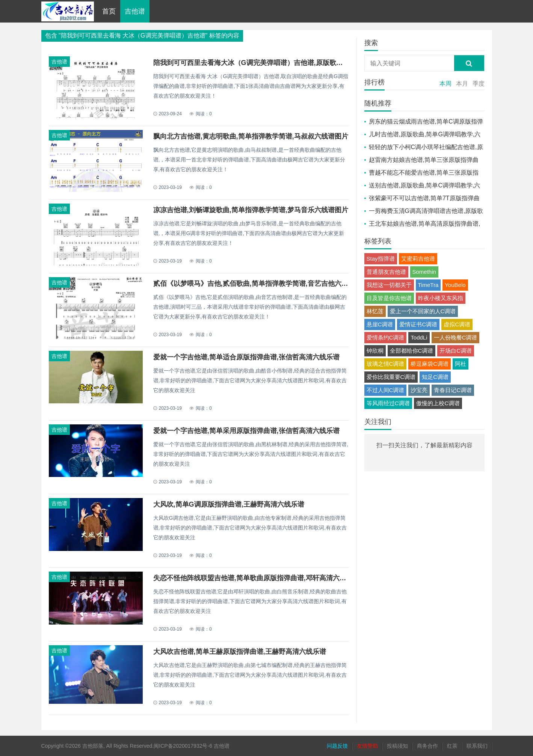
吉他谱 (135, 11)
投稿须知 (397, 746)
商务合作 (427, 746)
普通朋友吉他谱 (386, 272)
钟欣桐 (375, 351)
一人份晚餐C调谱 (456, 337)
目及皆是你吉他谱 (389, 298)
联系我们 (477, 746)
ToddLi (419, 337)
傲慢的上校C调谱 (438, 403)
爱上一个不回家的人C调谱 (423, 311)
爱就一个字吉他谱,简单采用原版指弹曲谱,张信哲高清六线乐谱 (246, 431)
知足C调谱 (435, 377)
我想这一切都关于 (389, 285)
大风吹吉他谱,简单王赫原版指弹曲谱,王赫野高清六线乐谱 (240, 652)
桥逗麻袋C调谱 (430, 364)
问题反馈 (337, 746)
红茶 (452, 746)
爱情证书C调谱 (418, 324)
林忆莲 (375, 311)
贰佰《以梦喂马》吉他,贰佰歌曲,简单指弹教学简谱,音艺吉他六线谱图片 (261, 284)
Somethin (424, 272)
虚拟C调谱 (457, 324)
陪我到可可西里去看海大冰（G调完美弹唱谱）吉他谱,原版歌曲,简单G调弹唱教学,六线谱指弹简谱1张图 (309, 63)
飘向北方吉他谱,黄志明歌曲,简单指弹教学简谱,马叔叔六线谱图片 (251, 136)
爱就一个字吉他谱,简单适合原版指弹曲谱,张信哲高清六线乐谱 (246, 357)
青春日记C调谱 (453, 390)
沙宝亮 (419, 390)
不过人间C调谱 (386, 390)
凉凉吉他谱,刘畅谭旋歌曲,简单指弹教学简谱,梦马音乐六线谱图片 (251, 210)
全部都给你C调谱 (412, 351)
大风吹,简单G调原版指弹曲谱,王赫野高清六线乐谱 (229, 504)
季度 (479, 84)
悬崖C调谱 (380, 324)
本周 (445, 84)
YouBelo (455, 285)
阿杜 (461, 364)
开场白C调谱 (456, 351)
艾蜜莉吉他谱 (418, 259)
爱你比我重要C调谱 (391, 377)
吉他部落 (93, 746)
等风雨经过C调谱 (388, 403)
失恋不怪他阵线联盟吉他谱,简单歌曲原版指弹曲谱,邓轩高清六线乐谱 (257, 578)
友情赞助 (367, 746)
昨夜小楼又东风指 (441, 298)
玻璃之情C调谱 (386, 364)
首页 (109, 11)
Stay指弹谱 (381, 259)
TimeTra (428, 285)
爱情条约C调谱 (386, 337)
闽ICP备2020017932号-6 (183, 746)
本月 (462, 84)
